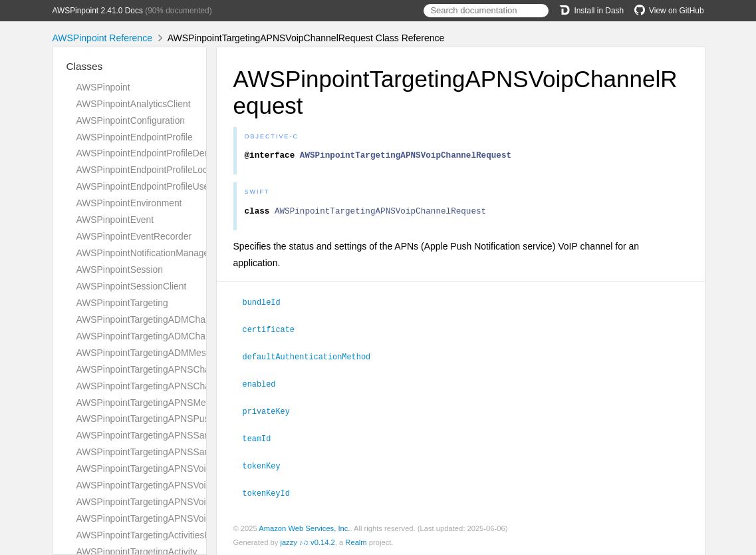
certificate (274, 332)
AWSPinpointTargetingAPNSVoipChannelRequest (178, 468)
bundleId (267, 305)
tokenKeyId (272, 492)
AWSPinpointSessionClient (132, 286)
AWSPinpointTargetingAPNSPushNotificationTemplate (187, 419)
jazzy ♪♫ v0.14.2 (307, 541)
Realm (356, 541)
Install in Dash (591, 11)
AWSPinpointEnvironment (129, 203)
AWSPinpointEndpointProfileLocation (152, 170)
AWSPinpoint (103, 87)
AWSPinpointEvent (115, 220)
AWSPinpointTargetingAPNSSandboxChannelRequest (188, 435)
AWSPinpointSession (120, 270)
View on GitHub (669, 11)
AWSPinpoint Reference (102, 38)
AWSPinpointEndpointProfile (135, 137)
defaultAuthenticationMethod (313, 359)
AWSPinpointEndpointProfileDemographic (162, 153)
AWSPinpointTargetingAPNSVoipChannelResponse (182, 485)
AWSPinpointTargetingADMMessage (151, 353)
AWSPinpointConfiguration (131, 120)
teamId (263, 439)
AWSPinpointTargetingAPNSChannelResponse (173, 386)
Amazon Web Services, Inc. (304, 527)
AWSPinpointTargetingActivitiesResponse (161, 535)
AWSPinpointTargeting (122, 303)
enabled (265, 385)
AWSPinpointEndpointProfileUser (144, 186)
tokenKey (267, 465)
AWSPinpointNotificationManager (144, 253)
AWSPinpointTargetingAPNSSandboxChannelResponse (191, 452)
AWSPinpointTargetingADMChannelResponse (171, 336)
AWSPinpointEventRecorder (134, 236)
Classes (85, 66)
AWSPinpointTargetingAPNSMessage (154, 403)
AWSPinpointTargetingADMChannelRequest (167, 319)
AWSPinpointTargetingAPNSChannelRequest (169, 369)
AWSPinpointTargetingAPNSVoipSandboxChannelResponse (200, 518)
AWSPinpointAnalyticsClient (134, 104)
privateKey (272, 412)
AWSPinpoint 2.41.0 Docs (98, 11)
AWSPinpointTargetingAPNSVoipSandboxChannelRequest (196, 502)
